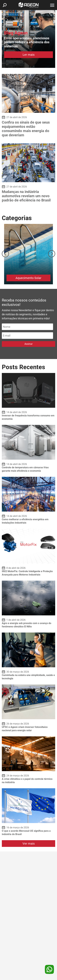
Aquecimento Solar (28, 278)
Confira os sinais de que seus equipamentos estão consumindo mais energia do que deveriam (26, 129)
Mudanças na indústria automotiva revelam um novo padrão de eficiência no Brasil (26, 196)
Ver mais (29, 844)
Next (52, 254)
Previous (5, 254)
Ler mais (29, 55)
